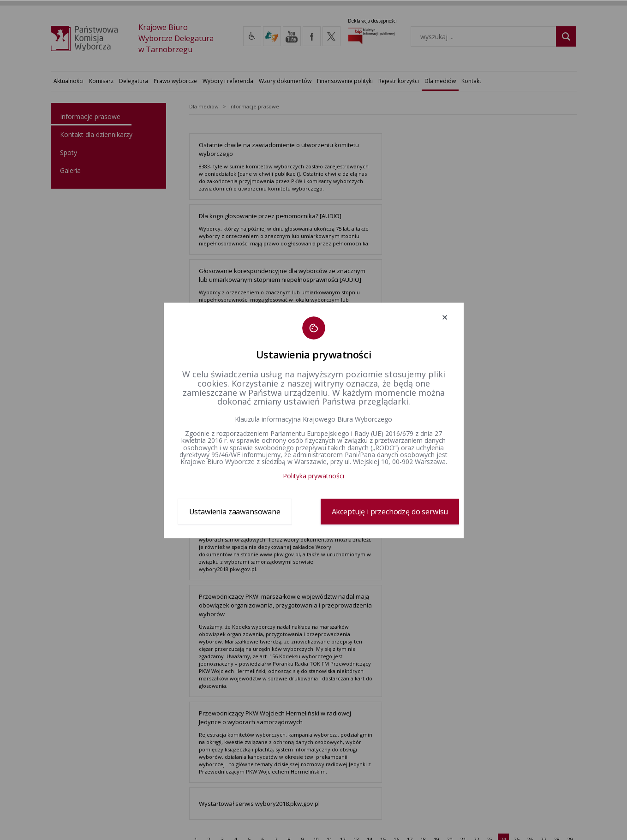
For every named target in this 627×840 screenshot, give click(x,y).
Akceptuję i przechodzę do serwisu (390, 512)
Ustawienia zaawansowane (235, 512)
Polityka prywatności (313, 476)
